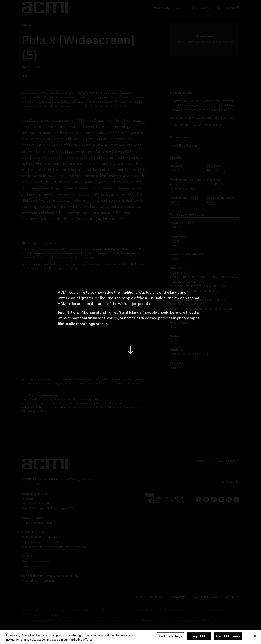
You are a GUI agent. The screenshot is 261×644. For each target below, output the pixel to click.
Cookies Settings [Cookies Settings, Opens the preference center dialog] (171, 636)
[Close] (255, 636)
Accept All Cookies (228, 636)
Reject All (199, 636)
